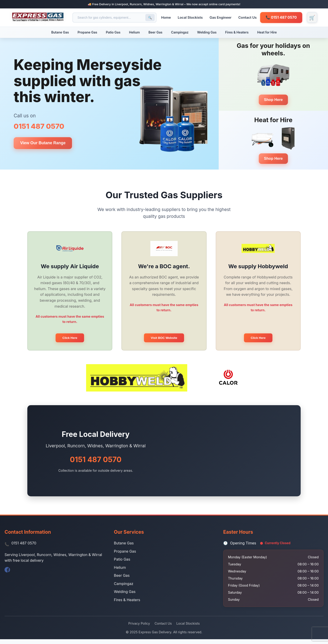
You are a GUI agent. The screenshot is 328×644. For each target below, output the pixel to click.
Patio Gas (113, 32)
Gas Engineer (222, 17)
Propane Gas (87, 32)
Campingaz (180, 32)
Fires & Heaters (237, 32)
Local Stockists (192, 17)
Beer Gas (155, 32)
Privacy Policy (139, 628)
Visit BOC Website (164, 341)
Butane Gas (60, 32)
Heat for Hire (267, 32)
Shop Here (273, 100)
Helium (135, 32)
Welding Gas (207, 32)
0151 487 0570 (53, 127)
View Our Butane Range (43, 147)
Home (167, 17)
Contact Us (249, 17)
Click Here (70, 341)
